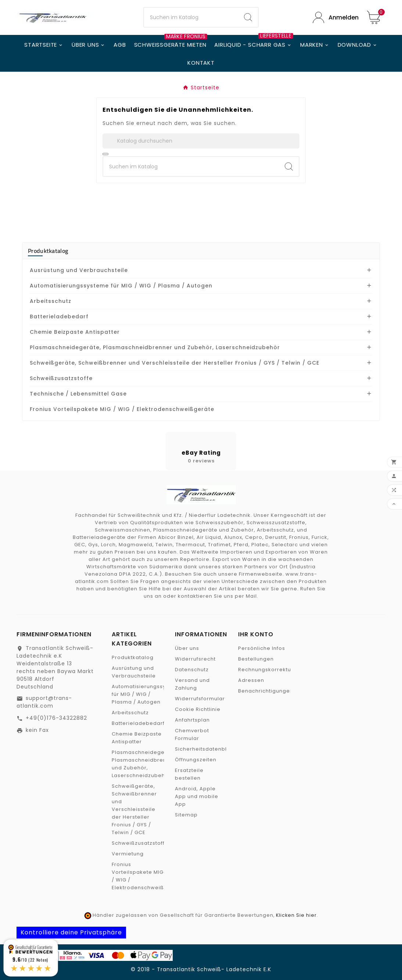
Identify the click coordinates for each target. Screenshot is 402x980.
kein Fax (37, 730)
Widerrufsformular (200, 699)
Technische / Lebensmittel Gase (78, 394)
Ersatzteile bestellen (189, 774)
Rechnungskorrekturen (269, 670)
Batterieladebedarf (59, 316)
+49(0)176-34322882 (56, 718)
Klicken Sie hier (296, 915)
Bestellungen (256, 659)
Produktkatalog (48, 251)
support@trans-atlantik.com (44, 702)
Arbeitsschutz (51, 301)
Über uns (187, 648)
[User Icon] (334, 17)
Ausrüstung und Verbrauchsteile (79, 270)
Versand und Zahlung (192, 684)
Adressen (251, 680)
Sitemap (186, 815)
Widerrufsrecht (195, 659)
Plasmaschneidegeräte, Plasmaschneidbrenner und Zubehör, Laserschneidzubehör (155, 347)
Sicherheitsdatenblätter (207, 749)
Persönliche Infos (262, 648)
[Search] (248, 17)
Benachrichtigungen (266, 691)
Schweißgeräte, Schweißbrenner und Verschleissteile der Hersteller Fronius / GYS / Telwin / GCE (175, 363)
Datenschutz (192, 670)
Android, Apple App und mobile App (197, 796)
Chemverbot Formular (192, 734)
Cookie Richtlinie (198, 709)
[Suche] (201, 141)
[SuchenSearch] (191, 17)
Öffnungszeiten (196, 760)
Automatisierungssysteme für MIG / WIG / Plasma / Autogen (121, 286)
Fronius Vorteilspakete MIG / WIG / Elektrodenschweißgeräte (122, 409)
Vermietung (128, 854)
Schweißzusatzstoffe (61, 378)
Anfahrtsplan (192, 720)
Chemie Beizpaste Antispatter (75, 332)
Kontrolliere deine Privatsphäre (71, 932)
